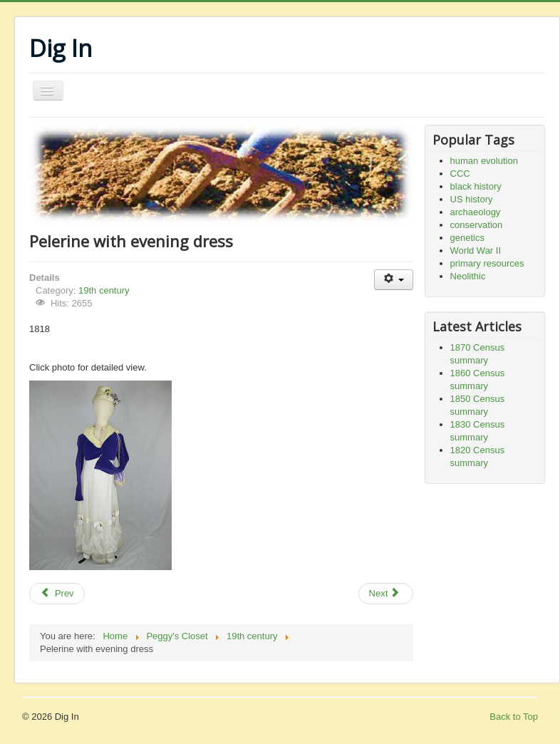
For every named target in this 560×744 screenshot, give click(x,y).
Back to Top (514, 717)
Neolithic (468, 276)
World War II (476, 250)
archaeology (476, 212)
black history (476, 186)
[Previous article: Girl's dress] (57, 594)
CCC (460, 174)
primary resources (487, 263)
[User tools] (394, 280)
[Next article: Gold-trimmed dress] (386, 594)
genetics (467, 238)
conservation (477, 225)
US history (472, 199)
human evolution (484, 161)
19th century (104, 290)
